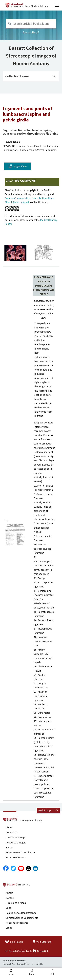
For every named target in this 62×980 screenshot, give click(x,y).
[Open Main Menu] (57, 5)
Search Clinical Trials (19, 951)
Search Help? (31, 32)
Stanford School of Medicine (35, 886)
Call (52, 974)
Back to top (48, 810)
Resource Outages (16, 842)
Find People (14, 942)
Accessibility (38, 964)
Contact (10, 898)
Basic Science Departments (21, 913)
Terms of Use (9, 964)
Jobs (9, 908)
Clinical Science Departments (22, 918)
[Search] (10, 24)
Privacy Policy (23, 964)
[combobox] (31, 24)
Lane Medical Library (36, 6)
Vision (9, 928)
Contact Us (12, 832)
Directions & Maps (16, 837)
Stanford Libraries (16, 857)
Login (32, 974)
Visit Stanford (42, 942)
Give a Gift (41, 951)
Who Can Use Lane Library (20, 852)
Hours (9, 847)
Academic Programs (17, 923)
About (9, 827)
